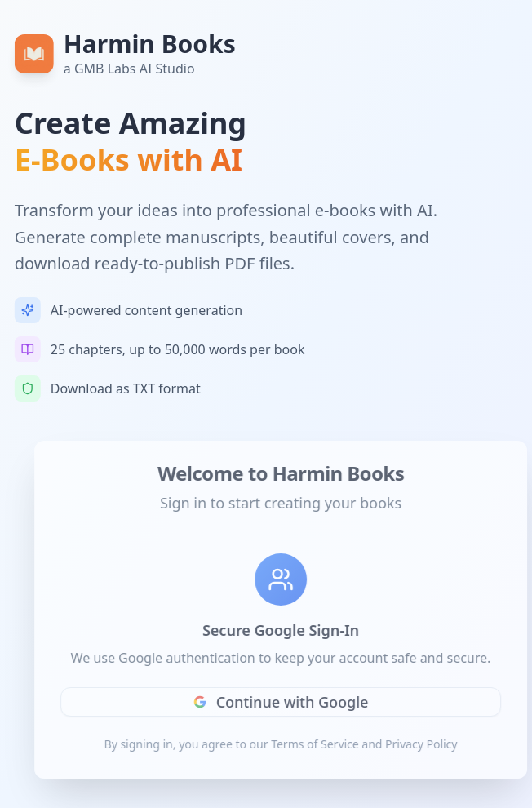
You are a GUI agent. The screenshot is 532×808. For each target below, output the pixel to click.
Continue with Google (285, 702)
